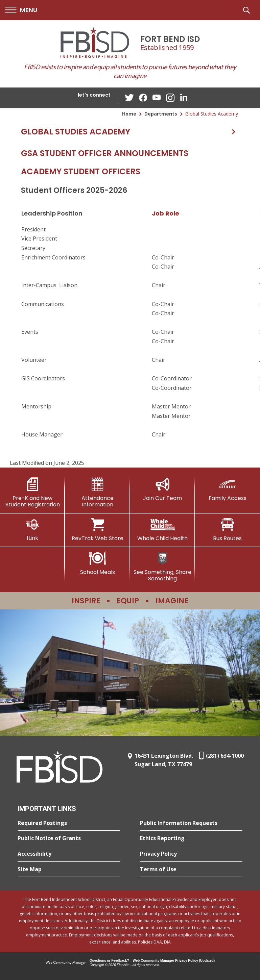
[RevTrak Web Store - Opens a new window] (97, 530)
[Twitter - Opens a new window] (129, 97)
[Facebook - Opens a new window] (143, 98)
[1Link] (32, 530)
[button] (21, 10)
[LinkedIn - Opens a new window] (184, 97)
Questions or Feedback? (109, 961)
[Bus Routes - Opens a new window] (228, 530)
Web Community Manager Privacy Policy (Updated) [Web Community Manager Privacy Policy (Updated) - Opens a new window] (174, 961)
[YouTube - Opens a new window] (157, 97)
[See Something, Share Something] (163, 567)
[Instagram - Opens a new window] (170, 98)
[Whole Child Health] (163, 530)
